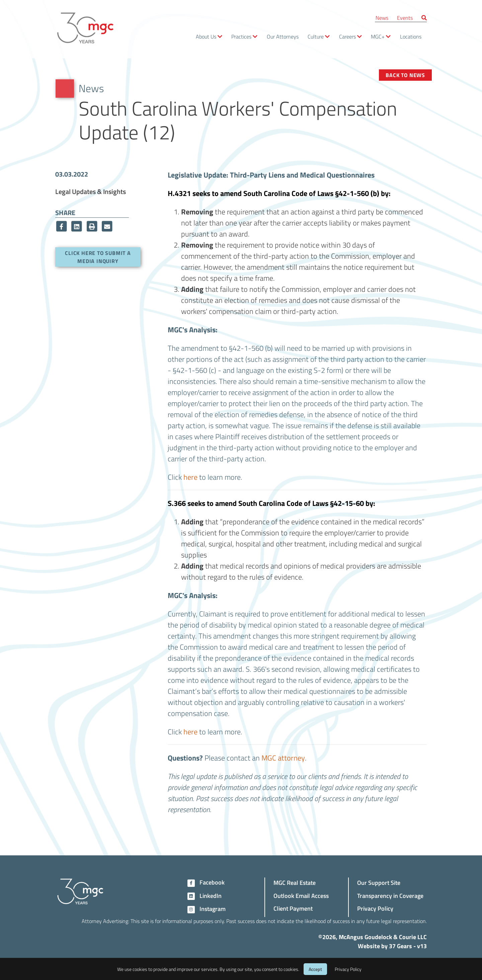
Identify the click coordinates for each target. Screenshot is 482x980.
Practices (241, 36)
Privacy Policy (375, 908)
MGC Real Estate (295, 882)
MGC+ (378, 36)
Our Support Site (379, 882)
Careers (347, 36)
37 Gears (400, 946)
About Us (206, 36)
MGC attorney (283, 758)
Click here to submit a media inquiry (98, 257)
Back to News (405, 75)
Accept (315, 969)
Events (405, 18)
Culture (316, 36)
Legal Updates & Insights (91, 191)
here (190, 477)
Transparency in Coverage (390, 895)
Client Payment (293, 908)
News (382, 18)
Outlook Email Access (301, 895)
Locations (411, 36)
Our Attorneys (283, 36)
